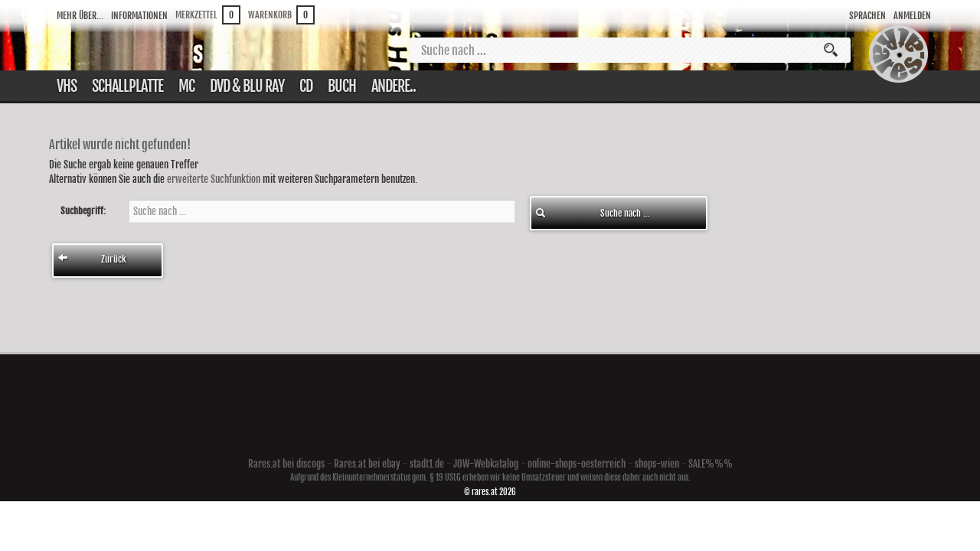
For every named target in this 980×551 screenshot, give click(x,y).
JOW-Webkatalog (486, 464)
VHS (67, 86)
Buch (342, 86)
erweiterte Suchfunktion (214, 179)
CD (306, 86)
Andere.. (394, 86)
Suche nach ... (593, 213)
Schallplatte (127, 86)
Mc (186, 86)
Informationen (139, 16)
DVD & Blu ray (247, 86)
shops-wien (657, 464)
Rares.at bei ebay (367, 464)
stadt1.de (427, 464)
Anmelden (912, 16)
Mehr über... (80, 16)
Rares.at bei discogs (286, 464)
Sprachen (867, 16)
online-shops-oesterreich (577, 464)
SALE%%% (710, 464)
